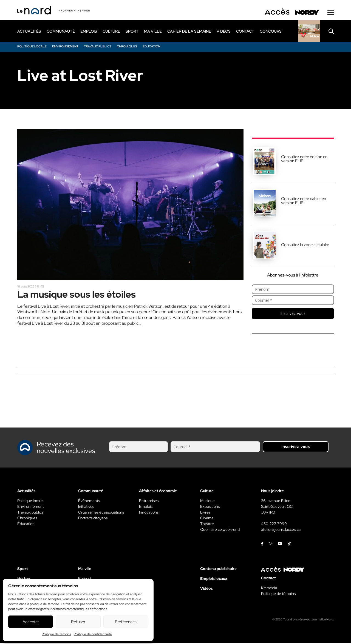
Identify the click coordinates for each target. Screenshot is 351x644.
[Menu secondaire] (331, 13)
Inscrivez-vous (293, 314)
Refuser (78, 622)
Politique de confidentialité (93, 634)
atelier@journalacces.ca (281, 530)
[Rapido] (309, 32)
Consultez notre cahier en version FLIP (304, 202)
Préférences (126, 622)
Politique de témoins (56, 634)
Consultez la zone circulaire (305, 246)
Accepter (31, 622)
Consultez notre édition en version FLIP (304, 160)
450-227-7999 (274, 525)
